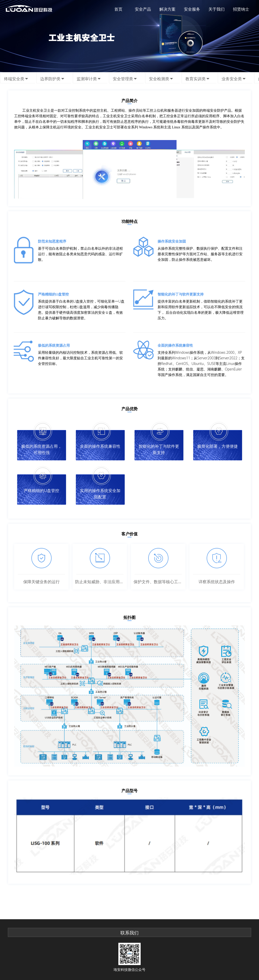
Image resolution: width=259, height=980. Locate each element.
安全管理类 (123, 78)
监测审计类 (87, 78)
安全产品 (143, 9)
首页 (118, 9)
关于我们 (217, 9)
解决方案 (167, 9)
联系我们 (129, 933)
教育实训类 (196, 78)
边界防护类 (50, 78)
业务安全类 (232, 78)
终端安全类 (14, 78)
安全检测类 (159, 78)
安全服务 (192, 9)
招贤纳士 (241, 9)
